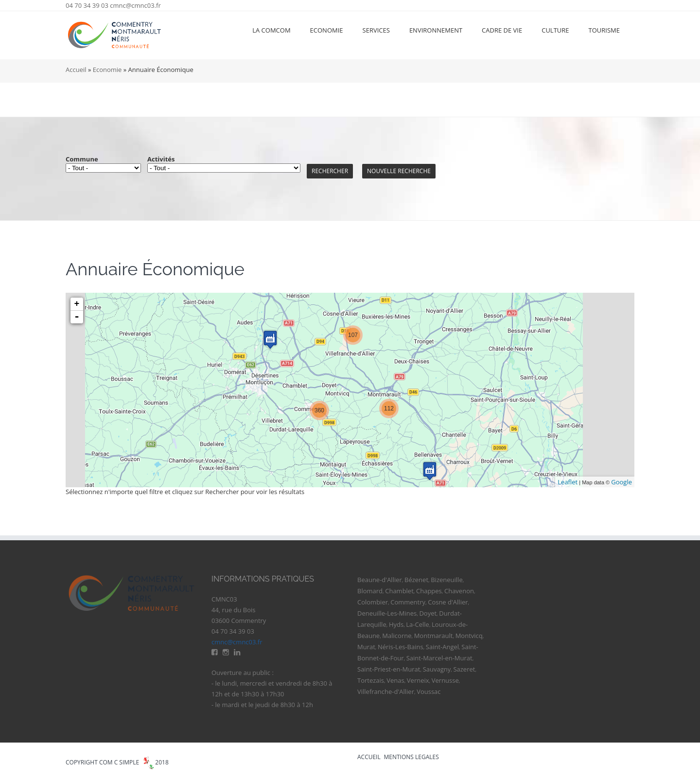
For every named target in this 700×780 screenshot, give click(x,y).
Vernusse (445, 680)
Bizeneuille (446, 580)
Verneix (418, 680)
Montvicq (469, 636)
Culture (555, 30)
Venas (395, 680)
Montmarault (434, 636)
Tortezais (371, 680)
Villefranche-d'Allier (386, 691)
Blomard (370, 591)
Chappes (429, 591)
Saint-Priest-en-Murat (389, 669)
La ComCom (271, 30)
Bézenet (416, 580)
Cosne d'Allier (448, 602)
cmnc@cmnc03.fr (135, 5)
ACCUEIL (369, 757)
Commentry (408, 602)
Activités (161, 159)
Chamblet (399, 591)
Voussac (429, 691)
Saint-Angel (442, 647)
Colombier (373, 602)
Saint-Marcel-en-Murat (439, 658)
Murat (366, 647)
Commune (82, 159)
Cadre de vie (502, 30)
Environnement (436, 30)
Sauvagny (437, 669)
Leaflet (568, 482)
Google (621, 482)
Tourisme (604, 30)
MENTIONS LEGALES (411, 757)
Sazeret (464, 669)
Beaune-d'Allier (380, 580)
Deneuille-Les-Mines (387, 613)
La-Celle (418, 624)
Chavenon (459, 591)
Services (376, 30)
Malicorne (397, 636)
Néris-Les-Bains (401, 647)
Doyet (428, 613)
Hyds (396, 624)
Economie (327, 30)
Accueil (76, 70)
